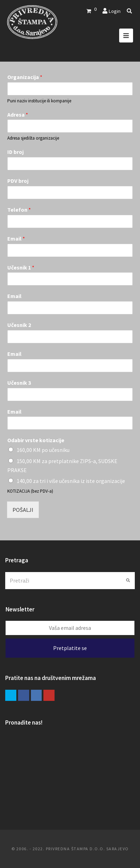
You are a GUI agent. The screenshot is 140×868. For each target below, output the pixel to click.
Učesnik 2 (19, 325)
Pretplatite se (70, 648)
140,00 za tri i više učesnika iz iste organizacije (71, 481)
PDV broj (18, 181)
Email (16, 238)
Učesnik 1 (21, 267)
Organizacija (25, 77)
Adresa (18, 115)
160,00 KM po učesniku (43, 450)
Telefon (19, 210)
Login (114, 11)
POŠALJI (23, 510)
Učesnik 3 (19, 383)
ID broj (15, 152)
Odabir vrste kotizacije (36, 440)
